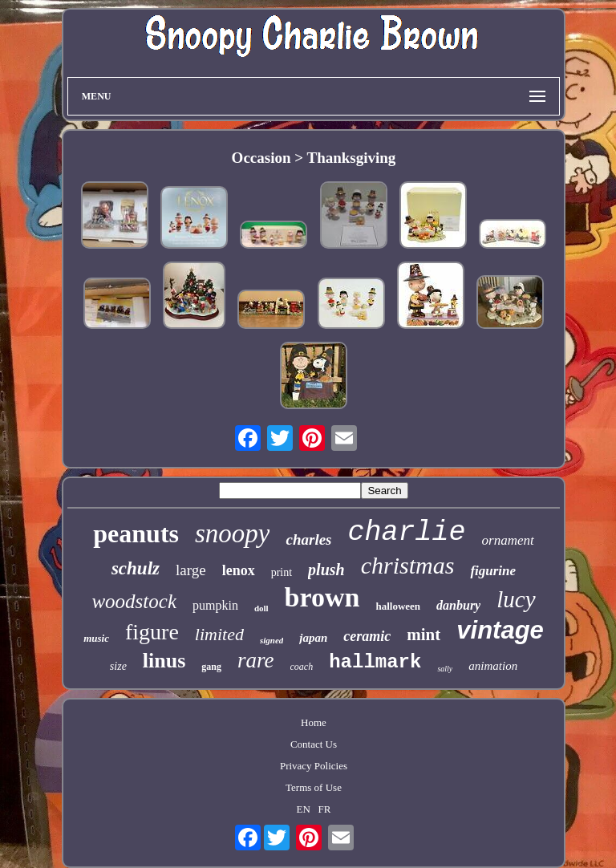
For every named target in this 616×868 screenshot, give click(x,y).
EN (303, 809)
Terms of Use (314, 787)
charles (308, 539)
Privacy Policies (314, 766)
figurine (493, 571)
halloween (398, 606)
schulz (136, 568)
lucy (516, 599)
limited (219, 634)
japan (313, 638)
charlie (406, 533)
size (118, 666)
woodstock (134, 601)
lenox (239, 570)
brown (322, 597)
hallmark (375, 662)
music (96, 638)
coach (302, 667)
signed (272, 640)
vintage (500, 630)
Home (314, 722)
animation (493, 666)
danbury (458, 605)
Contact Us (314, 744)
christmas (408, 565)
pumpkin (215, 605)
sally (445, 669)
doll (261, 608)
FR (325, 809)
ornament (508, 540)
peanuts (136, 533)
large (191, 570)
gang (211, 667)
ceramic (367, 636)
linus (164, 661)
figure (152, 632)
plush (326, 570)
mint (423, 635)
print (282, 572)
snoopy (233, 533)
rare (256, 660)
